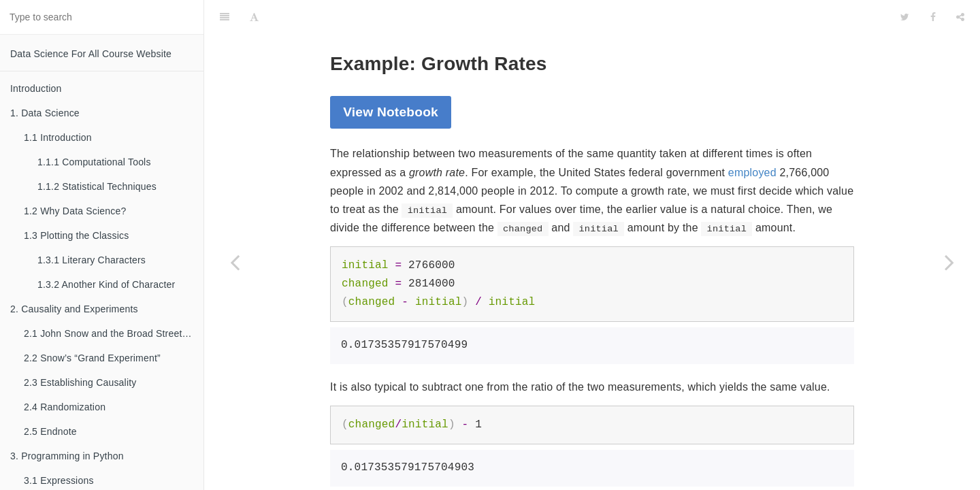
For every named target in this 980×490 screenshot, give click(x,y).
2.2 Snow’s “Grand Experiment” (92, 358)
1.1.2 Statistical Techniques (97, 186)
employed (752, 138)
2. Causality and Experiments (74, 309)
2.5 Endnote (50, 431)
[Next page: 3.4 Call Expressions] (949, 262)
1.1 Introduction (58, 137)
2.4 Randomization (65, 407)
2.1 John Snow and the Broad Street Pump (114, 333)
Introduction (36, 88)
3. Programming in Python (67, 456)
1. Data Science (45, 113)
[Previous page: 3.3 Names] (235, 262)
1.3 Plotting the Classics (76, 235)
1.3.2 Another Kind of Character (106, 284)
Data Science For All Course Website (91, 54)
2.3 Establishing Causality (80, 382)
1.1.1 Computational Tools (94, 162)
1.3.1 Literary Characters (92, 260)
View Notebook (391, 78)
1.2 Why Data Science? (75, 211)
